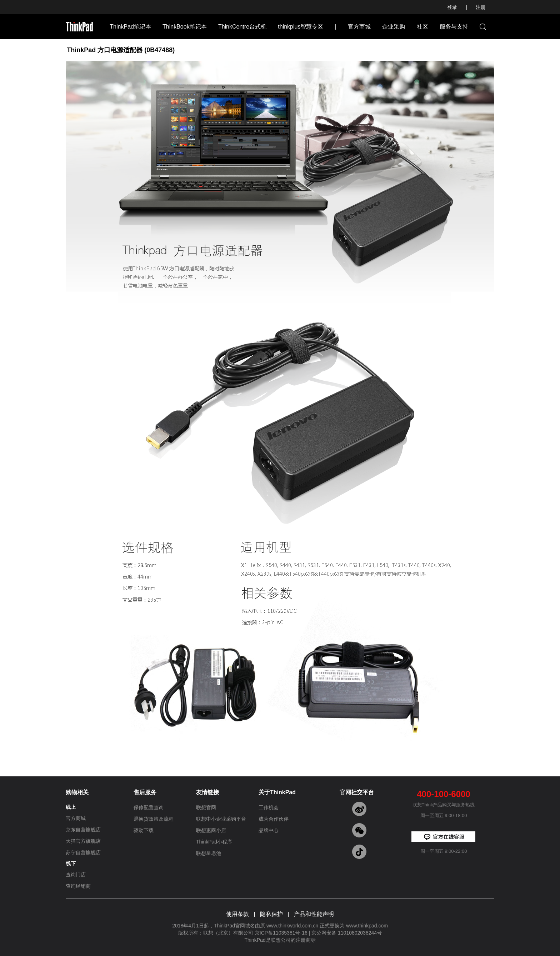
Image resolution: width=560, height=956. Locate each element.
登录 (452, 7)
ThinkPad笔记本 (130, 27)
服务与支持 (454, 27)
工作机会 (269, 807)
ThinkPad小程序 (214, 842)
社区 (422, 27)
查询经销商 (78, 886)
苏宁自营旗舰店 (83, 852)
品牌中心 (269, 830)
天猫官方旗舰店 (83, 841)
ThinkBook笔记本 (185, 27)
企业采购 (394, 27)
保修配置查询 (149, 807)
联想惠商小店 (211, 830)
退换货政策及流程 (154, 819)
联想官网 (206, 807)
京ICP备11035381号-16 (281, 933)
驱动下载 (144, 830)
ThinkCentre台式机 (242, 27)
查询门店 (76, 875)
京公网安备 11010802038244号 (347, 933)
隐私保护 (271, 914)
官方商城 (359, 27)
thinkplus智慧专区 (301, 27)
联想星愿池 (209, 853)
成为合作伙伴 (274, 819)
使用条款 (237, 914)
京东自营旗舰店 (83, 830)
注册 (481, 7)
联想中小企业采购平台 (221, 819)
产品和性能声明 (314, 914)
